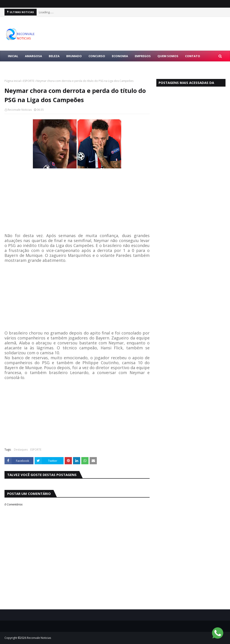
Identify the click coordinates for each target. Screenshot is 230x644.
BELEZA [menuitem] (54, 56)
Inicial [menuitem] (13, 56)
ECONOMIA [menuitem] (120, 56)
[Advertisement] (77, 202)
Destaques (21, 450)
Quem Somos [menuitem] (168, 56)
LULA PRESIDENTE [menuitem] (21, 67)
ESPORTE (29, 81)
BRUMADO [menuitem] (74, 56)
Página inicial (13, 81)
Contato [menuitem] (193, 56)
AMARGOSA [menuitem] (33, 56)
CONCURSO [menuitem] (97, 56)
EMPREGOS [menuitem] (143, 56)
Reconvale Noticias (20, 110)
